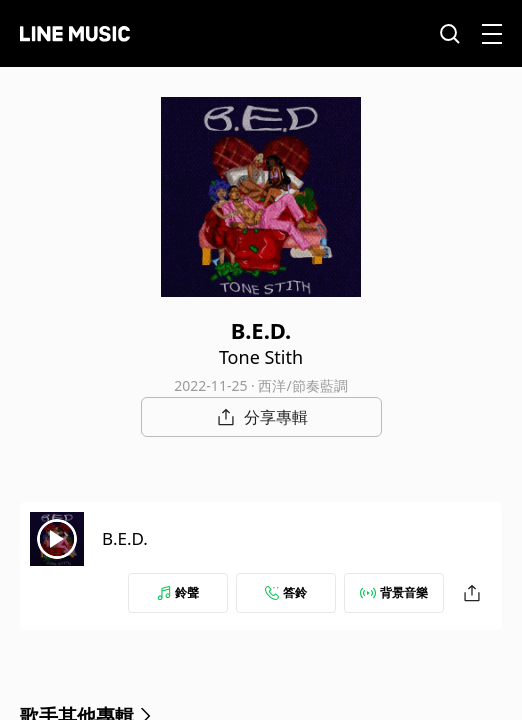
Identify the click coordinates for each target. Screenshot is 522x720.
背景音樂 (394, 592)
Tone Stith (261, 357)
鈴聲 (178, 592)
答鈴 (286, 592)
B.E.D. (125, 538)
